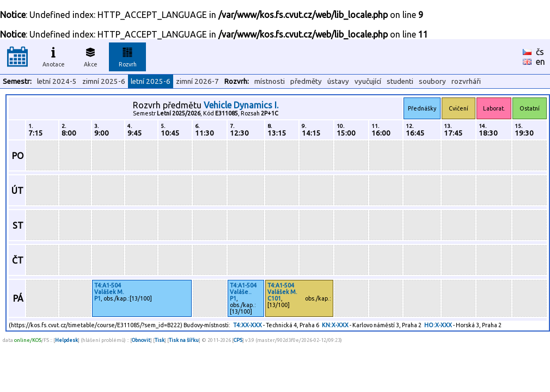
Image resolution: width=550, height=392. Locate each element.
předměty (306, 81)
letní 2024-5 (57, 81)
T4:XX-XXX (248, 325)
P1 (97, 298)
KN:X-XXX (335, 325)
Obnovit (141, 340)
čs (540, 52)
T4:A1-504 (108, 285)
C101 (274, 298)
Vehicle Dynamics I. (241, 105)
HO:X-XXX (438, 325)
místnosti (270, 81)
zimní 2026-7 (197, 81)
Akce (90, 56)
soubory (432, 81)
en (540, 62)
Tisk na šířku (184, 340)
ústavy (338, 81)
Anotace (54, 56)
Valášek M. (109, 292)
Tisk (160, 340)
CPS (238, 340)
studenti (400, 81)
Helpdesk (66, 340)
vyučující (368, 81)
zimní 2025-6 (104, 81)
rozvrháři (466, 81)
